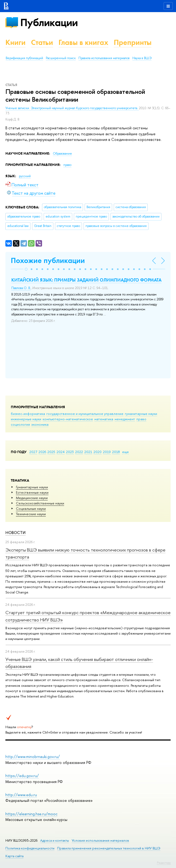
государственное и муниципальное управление (85, 414)
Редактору (164, 863)
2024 (61, 452)
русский (25, 176)
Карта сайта (14, 856)
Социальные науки (31, 508)
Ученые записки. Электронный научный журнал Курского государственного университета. (72, 108)
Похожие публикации (48, 260)
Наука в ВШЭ (142, 58)
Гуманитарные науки (32, 487)
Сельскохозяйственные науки (40, 503)
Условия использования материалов (100, 840)
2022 (79, 452)
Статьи (42, 42)
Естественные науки (32, 492)
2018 (116, 452)
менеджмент (125, 419)
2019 (107, 452)
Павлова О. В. (21, 288)
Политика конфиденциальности (30, 848)
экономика (40, 424)
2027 (33, 452)
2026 (42, 452)
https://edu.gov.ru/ (22, 776)
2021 (88, 452)
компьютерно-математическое (68, 419)
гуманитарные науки (141, 414)
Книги (15, 42)
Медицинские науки (32, 498)
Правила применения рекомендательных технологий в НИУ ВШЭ (109, 848)
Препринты (133, 42)
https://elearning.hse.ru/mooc (31, 814)
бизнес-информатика (28, 414)
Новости (15, 533)
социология (20, 424)
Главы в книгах (83, 42)
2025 (51, 452)
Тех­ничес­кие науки (31, 514)
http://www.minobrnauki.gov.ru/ (33, 757)
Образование (62, 154)
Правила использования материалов (104, 58)
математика (104, 419)
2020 (98, 452)
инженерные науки (26, 419)
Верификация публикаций (24, 58)
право (141, 419)
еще (125, 452)
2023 (70, 452)
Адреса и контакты (55, 840)
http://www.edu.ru (21, 795)
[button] (26, 269)
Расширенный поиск (61, 58)
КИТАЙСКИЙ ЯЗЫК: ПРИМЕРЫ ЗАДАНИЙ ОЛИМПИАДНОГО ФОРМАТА (86, 280)
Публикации (49, 22)
